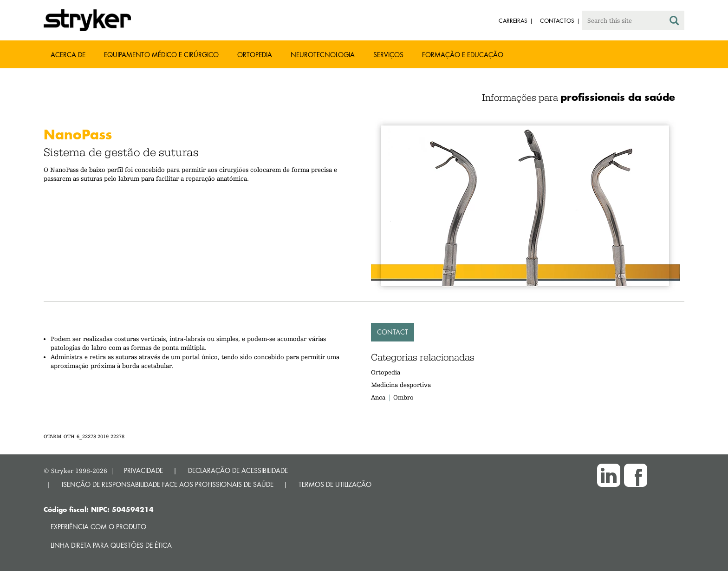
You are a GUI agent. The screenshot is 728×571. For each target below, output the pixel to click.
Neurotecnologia (323, 55)
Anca (378, 397)
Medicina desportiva (401, 385)
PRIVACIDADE (143, 470)
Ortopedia (255, 55)
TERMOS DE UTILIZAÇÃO (335, 484)
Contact (393, 332)
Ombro (403, 397)
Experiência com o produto (98, 527)
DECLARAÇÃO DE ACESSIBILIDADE (238, 470)
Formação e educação (463, 55)
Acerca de (68, 55)
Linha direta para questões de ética (111, 545)
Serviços (388, 55)
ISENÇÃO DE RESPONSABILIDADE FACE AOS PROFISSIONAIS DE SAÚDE (168, 484)
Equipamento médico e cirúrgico (161, 55)
